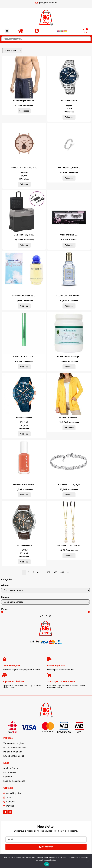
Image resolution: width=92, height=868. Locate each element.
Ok (47, 864)
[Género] (45, 590)
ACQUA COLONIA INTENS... (69, 296)
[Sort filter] (12, 51)
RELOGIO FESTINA (24, 417)
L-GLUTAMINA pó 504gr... (69, 357)
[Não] (88, 861)
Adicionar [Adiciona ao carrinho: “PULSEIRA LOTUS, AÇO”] (69, 495)
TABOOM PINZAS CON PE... (69, 545)
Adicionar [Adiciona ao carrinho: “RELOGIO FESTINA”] (24, 434)
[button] (7, 31)
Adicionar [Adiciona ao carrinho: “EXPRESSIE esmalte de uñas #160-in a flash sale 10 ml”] (24, 495)
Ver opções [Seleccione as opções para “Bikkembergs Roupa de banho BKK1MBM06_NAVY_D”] (24, 111)
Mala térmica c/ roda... (24, 235)
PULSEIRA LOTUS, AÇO (69, 484)
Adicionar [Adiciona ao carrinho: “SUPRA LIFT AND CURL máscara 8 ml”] (24, 367)
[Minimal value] (45, 612)
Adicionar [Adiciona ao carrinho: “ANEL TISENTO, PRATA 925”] (69, 178)
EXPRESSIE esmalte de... (24, 484)
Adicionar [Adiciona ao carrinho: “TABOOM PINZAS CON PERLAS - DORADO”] (69, 556)
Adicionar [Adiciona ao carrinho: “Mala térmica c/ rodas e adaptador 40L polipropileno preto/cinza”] (24, 245)
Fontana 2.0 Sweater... (69, 417)
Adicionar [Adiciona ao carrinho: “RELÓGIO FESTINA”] (69, 117)
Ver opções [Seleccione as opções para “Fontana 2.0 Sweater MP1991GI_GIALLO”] (69, 428)
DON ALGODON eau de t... (24, 296)
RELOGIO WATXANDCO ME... (24, 168)
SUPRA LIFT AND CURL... (24, 357)
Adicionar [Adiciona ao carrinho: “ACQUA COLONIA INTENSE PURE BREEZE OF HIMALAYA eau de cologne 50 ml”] (69, 306)
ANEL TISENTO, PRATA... (69, 168)
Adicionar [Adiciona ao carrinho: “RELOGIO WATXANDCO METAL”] (24, 184)
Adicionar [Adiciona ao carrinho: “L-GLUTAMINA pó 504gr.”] (69, 367)
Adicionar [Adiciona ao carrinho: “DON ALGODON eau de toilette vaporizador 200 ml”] (24, 306)
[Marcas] (45, 602)
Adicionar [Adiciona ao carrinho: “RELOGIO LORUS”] (24, 562)
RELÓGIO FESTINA (69, 101)
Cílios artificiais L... (69, 235)
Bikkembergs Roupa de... (24, 101)
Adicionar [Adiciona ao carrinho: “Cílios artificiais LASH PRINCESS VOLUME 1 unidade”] (69, 245)
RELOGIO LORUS (24, 545)
